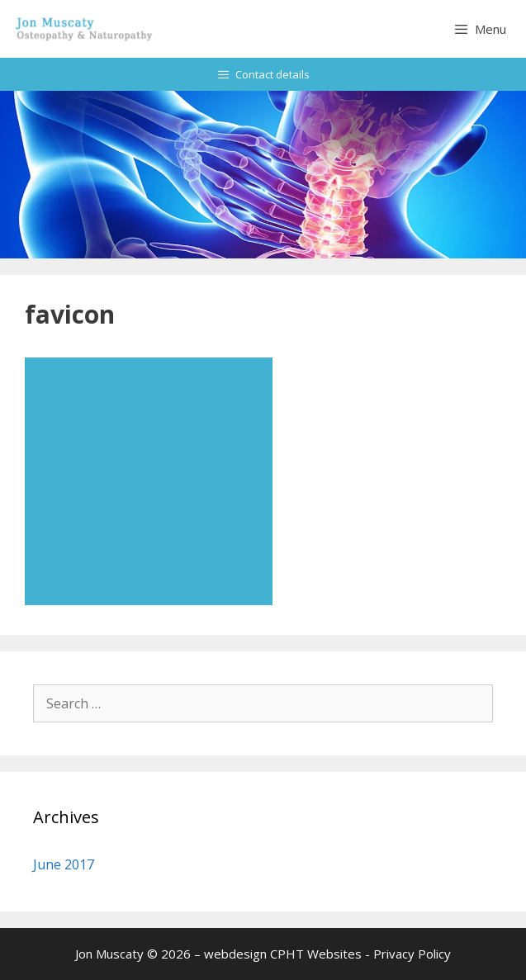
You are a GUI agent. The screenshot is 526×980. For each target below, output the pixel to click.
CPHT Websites (316, 954)
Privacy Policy (412, 954)
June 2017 (64, 864)
